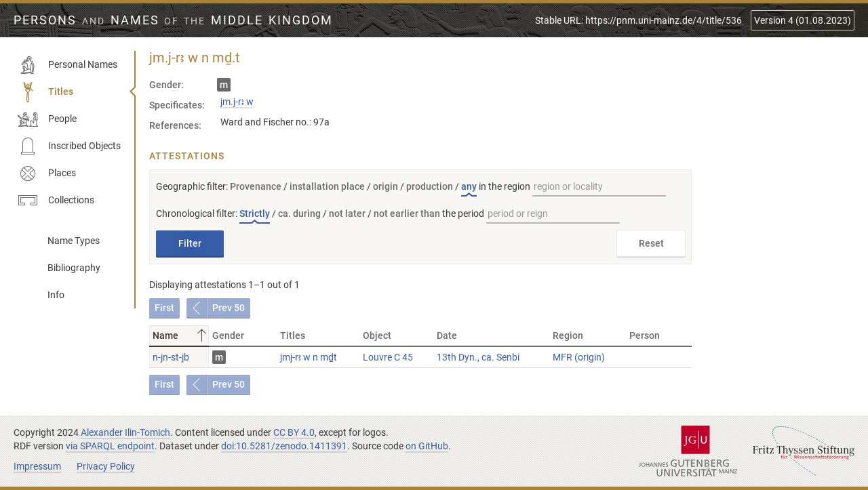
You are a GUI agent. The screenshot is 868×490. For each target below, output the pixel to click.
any (469, 186)
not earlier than (407, 213)
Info (56, 295)
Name (181, 335)
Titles (45, 92)
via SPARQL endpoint (110, 446)
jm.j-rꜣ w (237, 102)
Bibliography (74, 268)
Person (645, 335)
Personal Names (67, 65)
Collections (56, 201)
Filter (190, 243)
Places (47, 173)
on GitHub (427, 446)
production (430, 186)
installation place (327, 186)
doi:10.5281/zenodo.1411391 (284, 446)
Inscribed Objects (69, 146)
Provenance (256, 186)
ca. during (299, 213)
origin (386, 186)
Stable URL (638, 20)
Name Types (74, 241)
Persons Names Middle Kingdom (173, 20)
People (47, 119)
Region (568, 335)
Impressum (37, 466)
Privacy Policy (106, 466)
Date (447, 335)
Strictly (255, 213)
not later (347, 213)
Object (377, 335)
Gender (228, 335)
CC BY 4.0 (294, 432)
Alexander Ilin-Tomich (125, 432)
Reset (651, 243)
